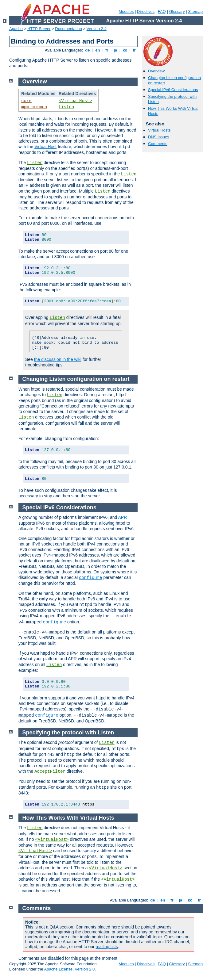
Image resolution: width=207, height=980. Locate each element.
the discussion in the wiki (58, 359)
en (98, 50)
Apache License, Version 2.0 (69, 969)
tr (134, 50)
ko (125, 50)
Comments (158, 144)
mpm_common (34, 107)
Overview (156, 71)
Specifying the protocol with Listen (68, 733)
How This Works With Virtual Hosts (68, 818)
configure (91, 578)
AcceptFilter (50, 771)
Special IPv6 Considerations (173, 90)
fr (107, 50)
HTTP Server (39, 29)
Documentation (68, 29)
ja (115, 50)
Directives (146, 11)
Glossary (177, 11)
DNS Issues (159, 137)
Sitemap (195, 11)
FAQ (162, 11)
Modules (126, 11)
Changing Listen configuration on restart (76, 379)
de (88, 50)
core (26, 101)
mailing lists (107, 947)
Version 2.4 (97, 29)
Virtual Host (45, 147)
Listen (66, 107)
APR (123, 517)
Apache (16, 29)
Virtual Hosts (159, 130)
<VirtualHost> (75, 101)
